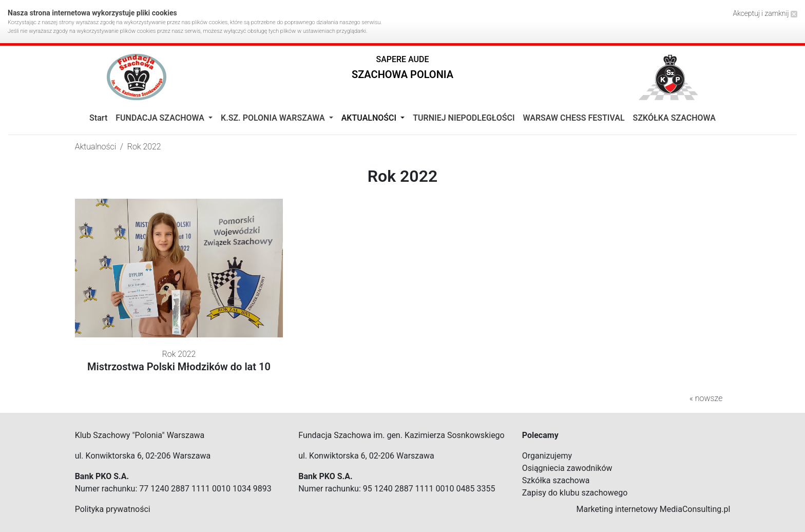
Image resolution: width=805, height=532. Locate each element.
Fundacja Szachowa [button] (161, 118)
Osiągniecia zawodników (567, 468)
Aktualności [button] (370, 118)
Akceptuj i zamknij (765, 13)
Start (98, 118)
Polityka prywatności (113, 509)
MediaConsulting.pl (695, 509)
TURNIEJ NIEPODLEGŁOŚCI (464, 118)
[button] (402, 70)
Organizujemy (547, 456)
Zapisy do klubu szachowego (575, 493)
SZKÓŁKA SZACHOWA (674, 118)
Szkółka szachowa (556, 480)
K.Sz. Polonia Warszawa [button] (274, 118)
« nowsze (706, 398)
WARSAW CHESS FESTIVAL (574, 118)
